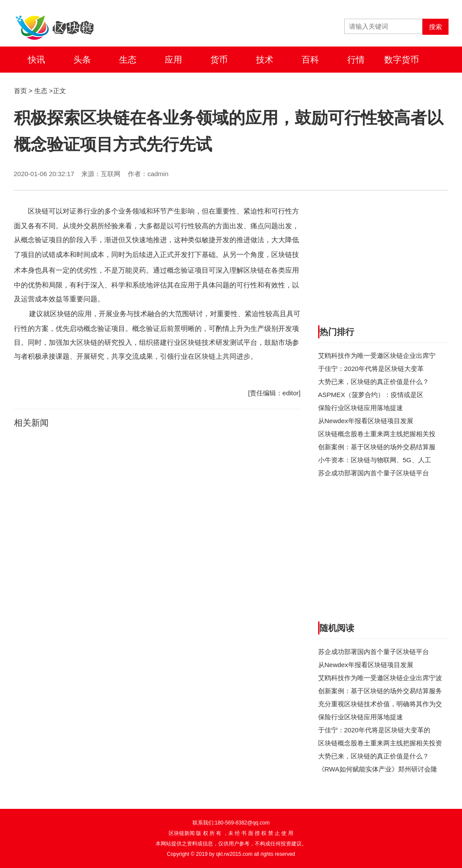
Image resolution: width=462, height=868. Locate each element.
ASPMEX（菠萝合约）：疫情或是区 (371, 395)
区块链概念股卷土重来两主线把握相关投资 (380, 743)
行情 (356, 60)
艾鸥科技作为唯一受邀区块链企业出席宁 (377, 356)
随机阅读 (337, 628)
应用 (173, 60)
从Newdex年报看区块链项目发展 (366, 421)
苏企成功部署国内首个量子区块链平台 (374, 473)
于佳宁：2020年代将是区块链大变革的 (374, 730)
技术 (265, 60)
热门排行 (337, 332)
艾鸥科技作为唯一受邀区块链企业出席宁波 (380, 678)
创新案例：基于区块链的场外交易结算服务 (380, 691)
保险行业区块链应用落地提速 (361, 408)
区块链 (38, 211)
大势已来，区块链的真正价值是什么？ (374, 382)
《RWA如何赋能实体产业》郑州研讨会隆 (378, 769)
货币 (219, 60)
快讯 (37, 60)
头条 (82, 60)
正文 (60, 91)
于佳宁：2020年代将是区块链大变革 (371, 369)
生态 (128, 60)
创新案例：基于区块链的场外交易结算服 (377, 447)
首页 (20, 91)
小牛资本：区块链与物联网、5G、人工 (375, 460)
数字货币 (402, 60)
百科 (310, 60)
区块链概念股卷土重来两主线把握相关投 (377, 434)
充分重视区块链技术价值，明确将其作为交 (380, 704)
